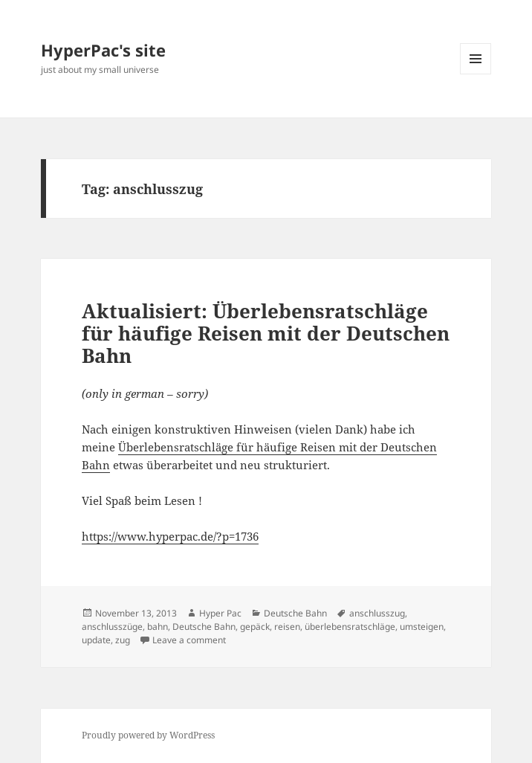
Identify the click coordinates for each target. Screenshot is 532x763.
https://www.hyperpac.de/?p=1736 (170, 536)
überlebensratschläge (350, 627)
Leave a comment (189, 640)
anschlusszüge (112, 627)
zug (123, 640)
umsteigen (422, 627)
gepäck (255, 627)
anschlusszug (377, 613)
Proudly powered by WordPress (148, 735)
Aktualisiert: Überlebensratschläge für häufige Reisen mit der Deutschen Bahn (266, 333)
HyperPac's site (103, 50)
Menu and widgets (476, 74)
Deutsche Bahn (295, 613)
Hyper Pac (220, 613)
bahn (158, 627)
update (96, 640)
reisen (287, 627)
